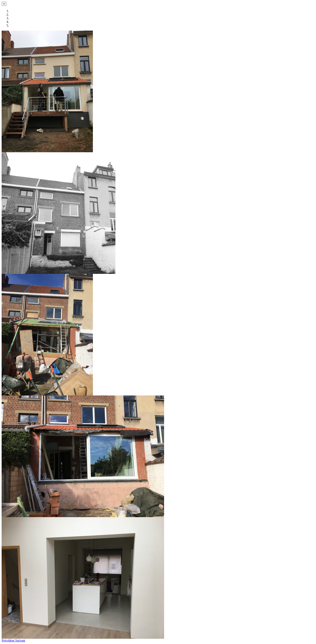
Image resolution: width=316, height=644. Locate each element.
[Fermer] (4, 4)
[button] (8, 640)
